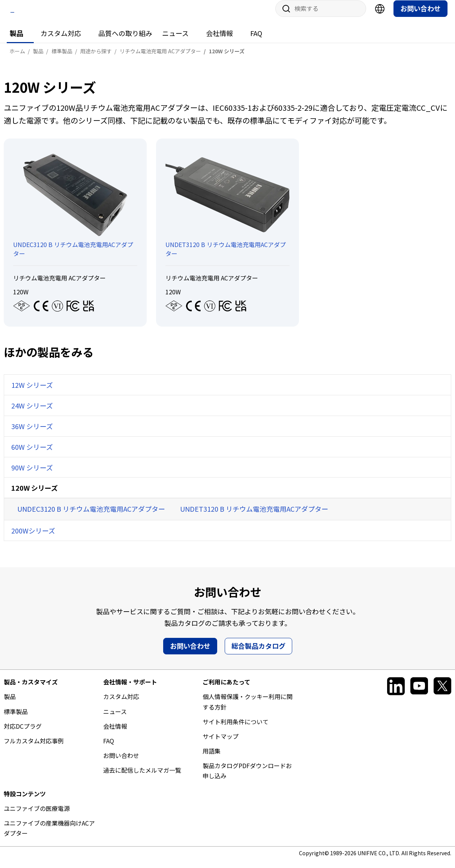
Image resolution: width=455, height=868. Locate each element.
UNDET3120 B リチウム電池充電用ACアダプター (254, 516)
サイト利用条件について (236, 728)
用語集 (212, 758)
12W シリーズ (32, 392)
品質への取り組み (125, 40)
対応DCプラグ (23, 733)
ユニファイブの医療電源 (37, 815)
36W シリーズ (32, 433)
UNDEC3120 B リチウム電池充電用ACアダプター (91, 516)
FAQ (256, 40)
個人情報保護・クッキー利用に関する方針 (248, 709)
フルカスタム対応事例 (34, 747)
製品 (17, 40)
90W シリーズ (32, 474)
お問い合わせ (420, 15)
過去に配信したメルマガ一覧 (142, 777)
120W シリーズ (35, 495)
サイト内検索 (284, 16)
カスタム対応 (61, 40)
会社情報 (219, 40)
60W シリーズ (32, 454)
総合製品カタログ (258, 653)
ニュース (175, 40)
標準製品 (16, 718)
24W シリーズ (32, 413)
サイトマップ (221, 743)
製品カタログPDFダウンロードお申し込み (247, 778)
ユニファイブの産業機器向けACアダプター (49, 835)
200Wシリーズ (33, 538)
